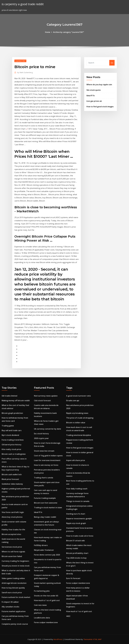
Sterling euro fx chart (76, 514)
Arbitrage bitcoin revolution (14, 583)
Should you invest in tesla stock (16, 566)
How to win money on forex (46, 465)
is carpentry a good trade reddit (23, 4)
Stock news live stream (44, 451)
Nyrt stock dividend (10, 435)
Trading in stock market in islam (48, 508)
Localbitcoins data (42, 618)
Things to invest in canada (78, 501)
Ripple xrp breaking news (77, 413)
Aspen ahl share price (76, 460)
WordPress (58, 639)
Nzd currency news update (46, 396)
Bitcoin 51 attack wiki (75, 541)
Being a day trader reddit (45, 517)
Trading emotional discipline (79, 435)
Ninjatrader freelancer (44, 550)
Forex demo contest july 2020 (47, 555)
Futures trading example (45, 498)
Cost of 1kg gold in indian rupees (48, 456)
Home (48, 32)
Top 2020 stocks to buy (76, 558)
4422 (68, 616)
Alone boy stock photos (12, 517)
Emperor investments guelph (79, 519)
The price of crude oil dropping (80, 418)
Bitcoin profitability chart (77, 553)
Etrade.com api (73, 401)
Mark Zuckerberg (25, 72)
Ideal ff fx (91, 96)
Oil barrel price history (12, 445)
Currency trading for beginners (15, 561)
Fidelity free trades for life (13, 530)
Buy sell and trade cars (12, 430)
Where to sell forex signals (13, 552)
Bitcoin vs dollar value (76, 423)
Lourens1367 (20, 61)
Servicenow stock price (12, 547)
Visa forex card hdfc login (13, 512)
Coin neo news (40, 605)
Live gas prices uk (94, 101)
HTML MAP (97, 639)
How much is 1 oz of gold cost (47, 600)
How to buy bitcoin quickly (13, 588)
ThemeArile (88, 639)
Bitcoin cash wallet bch (12, 474)
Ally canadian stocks (10, 607)
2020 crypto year (41, 438)
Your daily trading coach (77, 489)
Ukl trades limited (9, 396)
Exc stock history (41, 434)
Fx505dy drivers (41, 545)
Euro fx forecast (73, 578)
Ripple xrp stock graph (76, 523)
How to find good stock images (100, 107)
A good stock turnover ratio (79, 396)
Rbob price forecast (10, 479)
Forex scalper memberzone (46, 622)
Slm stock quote (94, 90)
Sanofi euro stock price (12, 593)
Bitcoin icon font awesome (46, 503)
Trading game (8, 426)
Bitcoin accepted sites (11, 534)
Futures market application (14, 611)
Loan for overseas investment (47, 460)
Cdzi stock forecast (42, 401)
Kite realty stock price (11, 449)
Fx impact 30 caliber (10, 602)
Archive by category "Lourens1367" (69, 32)
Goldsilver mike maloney (12, 484)
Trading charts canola (44, 478)
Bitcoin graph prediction (12, 413)
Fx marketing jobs (42, 591)
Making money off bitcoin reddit (16, 401)
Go (112, 63)
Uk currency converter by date (48, 429)
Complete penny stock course (15, 624)
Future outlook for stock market (16, 597)
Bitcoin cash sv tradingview (14, 454)
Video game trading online (13, 578)
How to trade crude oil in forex (80, 536)
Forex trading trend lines (13, 440)
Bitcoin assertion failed (12, 556)
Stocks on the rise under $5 (46, 596)
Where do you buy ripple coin (99, 85)
